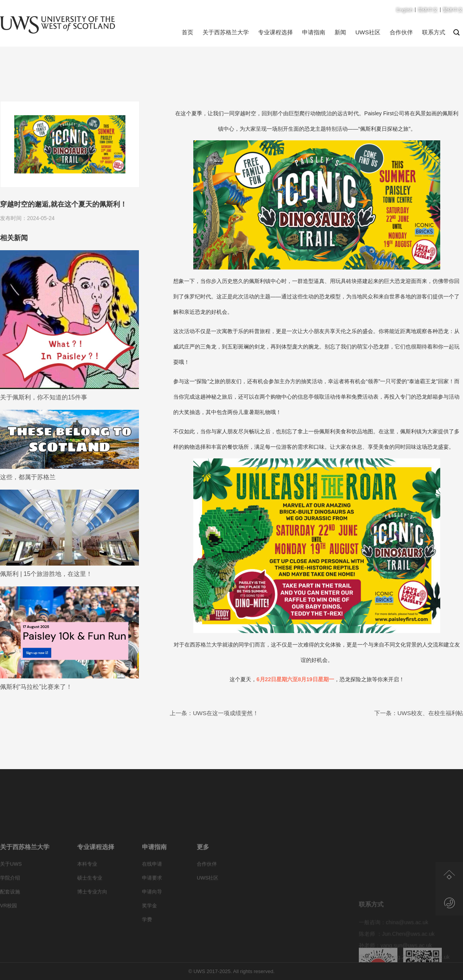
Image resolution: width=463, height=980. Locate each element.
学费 (147, 944)
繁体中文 (453, 10)
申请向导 (152, 916)
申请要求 (152, 902)
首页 (188, 32)
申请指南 (314, 32)
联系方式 (434, 32)
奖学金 (150, 930)
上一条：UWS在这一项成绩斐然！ (214, 713)
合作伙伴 (401, 32)
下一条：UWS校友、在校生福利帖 (419, 713)
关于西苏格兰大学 (226, 32)
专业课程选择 (275, 32)
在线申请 (152, 888)
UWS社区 (368, 32)
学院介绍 (10, 902)
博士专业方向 (92, 916)
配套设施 (10, 916)
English (405, 10)
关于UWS (11, 888)
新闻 (340, 32)
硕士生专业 (90, 902)
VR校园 (8, 930)
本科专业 (87, 888)
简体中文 (428, 10)
